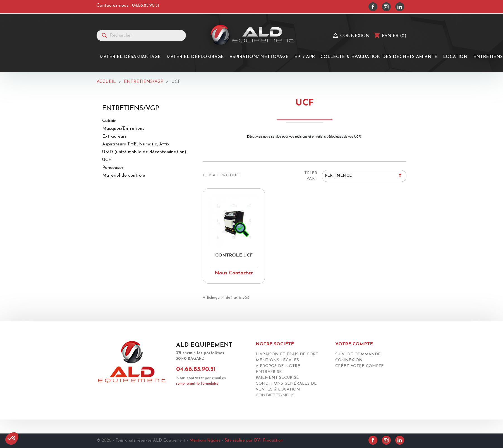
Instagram (386, 7)
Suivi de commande (358, 354)
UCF (107, 160)
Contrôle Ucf (234, 255)
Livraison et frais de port (287, 354)
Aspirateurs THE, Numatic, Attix (136, 144)
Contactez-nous (275, 395)
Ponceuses (113, 168)
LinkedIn (400, 7)
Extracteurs (114, 136)
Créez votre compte (360, 366)
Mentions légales (277, 360)
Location (455, 57)
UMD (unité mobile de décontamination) (144, 152)
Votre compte (354, 344)
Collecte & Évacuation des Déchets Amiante (379, 57)
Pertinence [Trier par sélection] (364, 176)
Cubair (109, 121)
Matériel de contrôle (124, 176)
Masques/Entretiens (123, 129)
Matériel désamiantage (130, 57)
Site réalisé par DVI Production (253, 441)
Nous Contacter (234, 273)
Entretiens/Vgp (131, 109)
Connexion (349, 360)
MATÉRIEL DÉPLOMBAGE (195, 57)
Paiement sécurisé (277, 378)
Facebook (373, 7)
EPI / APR (305, 57)
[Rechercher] (141, 35)
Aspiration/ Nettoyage (259, 57)
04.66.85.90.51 (146, 6)
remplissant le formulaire (197, 384)
